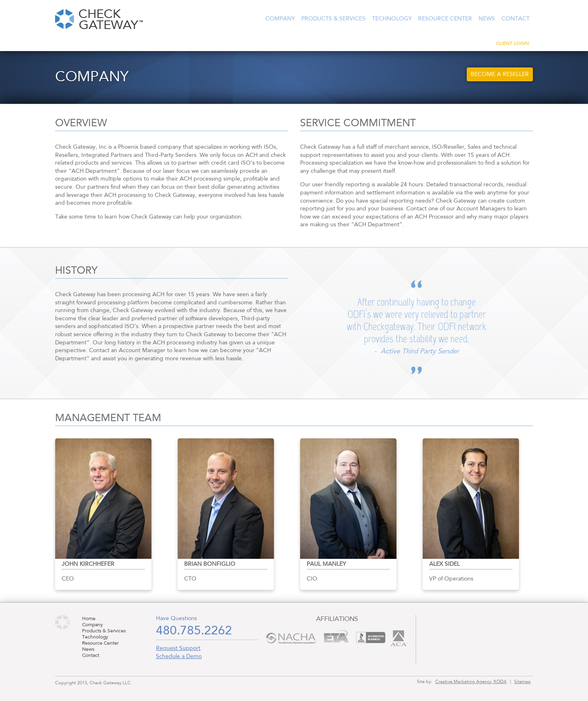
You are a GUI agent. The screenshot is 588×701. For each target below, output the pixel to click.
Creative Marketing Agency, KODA (471, 682)
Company (280, 19)
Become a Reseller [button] (500, 74)
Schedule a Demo (179, 656)
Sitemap (522, 682)
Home (89, 619)
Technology (392, 19)
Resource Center (445, 19)
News (487, 19)
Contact (516, 19)
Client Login (512, 44)
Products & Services (333, 19)
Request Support (178, 648)
